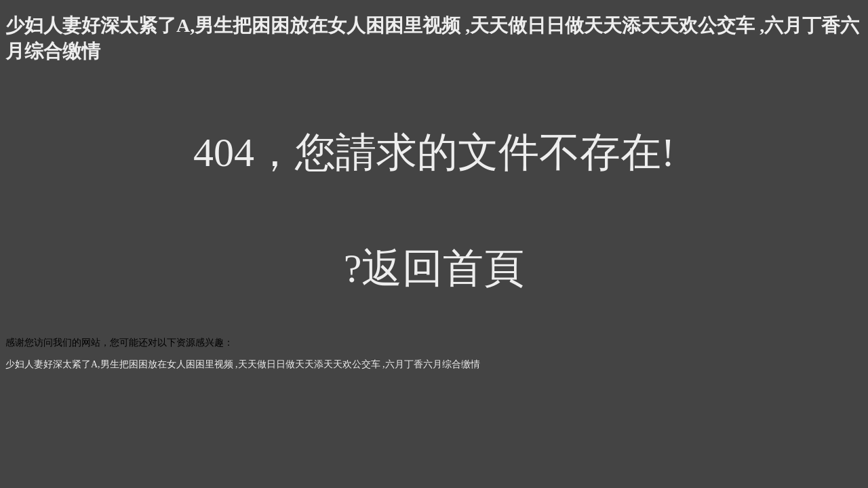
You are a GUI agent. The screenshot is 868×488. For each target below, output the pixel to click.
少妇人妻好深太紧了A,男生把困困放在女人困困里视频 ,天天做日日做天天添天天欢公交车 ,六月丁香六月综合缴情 (243, 364)
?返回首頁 (434, 268)
